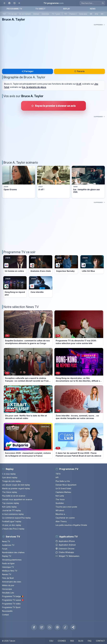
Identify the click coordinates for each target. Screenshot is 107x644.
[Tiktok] (65, 627)
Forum (5, 549)
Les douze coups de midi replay (16, 485)
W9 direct (60, 510)
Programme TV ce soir (19, 252)
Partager (28, 71)
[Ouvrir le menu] (4, 3)
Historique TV (8, 567)
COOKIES (62, 641)
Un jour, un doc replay (12, 525)
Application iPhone (65, 541)
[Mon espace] (9, 3)
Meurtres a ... (61, 514)
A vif (79, 84)
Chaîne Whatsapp (65, 552)
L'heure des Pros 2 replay (13, 529)
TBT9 (58, 474)
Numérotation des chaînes (13, 552)
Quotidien (60, 503)
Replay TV (7, 556)
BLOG (81, 641)
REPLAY (67, 9)
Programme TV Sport (11, 607)
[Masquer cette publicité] (99, 25)
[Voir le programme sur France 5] (15, 287)
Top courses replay (11, 503)
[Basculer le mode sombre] (14, 3)
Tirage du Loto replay (11, 481)
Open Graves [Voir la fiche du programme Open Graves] (10, 190)
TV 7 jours (56, 14)
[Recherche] (92, 3)
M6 (91, 14)
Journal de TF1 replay (11, 510)
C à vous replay (9, 474)
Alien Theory (61, 521)
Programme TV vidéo (11, 604)
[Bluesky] (50, 627)
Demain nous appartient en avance (17, 499)
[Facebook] (34, 627)
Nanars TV (7, 574)
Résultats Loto (8, 593)
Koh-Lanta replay (9, 507)
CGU (51, 641)
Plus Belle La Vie (63, 481)
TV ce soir (13, 14)
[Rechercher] (103, 3)
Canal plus (83, 14)
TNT (4, 14)
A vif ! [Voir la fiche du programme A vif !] (41, 190)
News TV (6, 541)
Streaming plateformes (12, 560)
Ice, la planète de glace (34, 87)
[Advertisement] (53, 45)
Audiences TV (8, 545)
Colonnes (45, 14)
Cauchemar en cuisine (65, 518)
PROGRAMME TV (14, 9)
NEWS (93, 9)
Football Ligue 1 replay (12, 521)
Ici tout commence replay (13, 514)
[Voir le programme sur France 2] (41, 265)
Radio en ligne (8, 563)
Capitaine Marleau (63, 492)
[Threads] (57, 627)
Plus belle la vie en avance (14, 496)
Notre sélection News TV (21, 307)
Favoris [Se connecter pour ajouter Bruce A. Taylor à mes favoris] (79, 71)
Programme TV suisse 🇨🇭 (13, 600)
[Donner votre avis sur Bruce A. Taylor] (53, 106)
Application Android (66, 545)
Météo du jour (8, 585)
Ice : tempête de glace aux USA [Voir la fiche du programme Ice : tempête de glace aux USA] (87, 191)
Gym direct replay (10, 477)
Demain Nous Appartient (66, 485)
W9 (102, 14)
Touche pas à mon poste (66, 507)
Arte (96, 14)
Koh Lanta (60, 496)
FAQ (90, 641)
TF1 (66, 14)
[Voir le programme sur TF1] (15, 265)
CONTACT (100, 641)
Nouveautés (7, 611)
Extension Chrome (65, 549)
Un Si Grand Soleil (63, 488)
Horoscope (7, 589)
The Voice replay (10, 492)
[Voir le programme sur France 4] (92, 265)
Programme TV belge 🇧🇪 (13, 596)
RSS (72, 641)
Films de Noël (8, 578)
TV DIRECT (40, 9)
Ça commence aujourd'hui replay (16, 518)
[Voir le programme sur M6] (41, 287)
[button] (73, 627)
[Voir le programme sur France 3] (66, 265)
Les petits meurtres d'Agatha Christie (71, 525)
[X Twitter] (42, 627)
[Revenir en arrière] (20, 3)
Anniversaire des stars (12, 582)
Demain (36, 14)
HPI (57, 477)
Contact (5, 615)
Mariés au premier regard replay (16, 488)
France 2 (73, 14)
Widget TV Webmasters (67, 556)
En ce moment (25, 14)
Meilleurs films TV (10, 571)
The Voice (60, 499)
